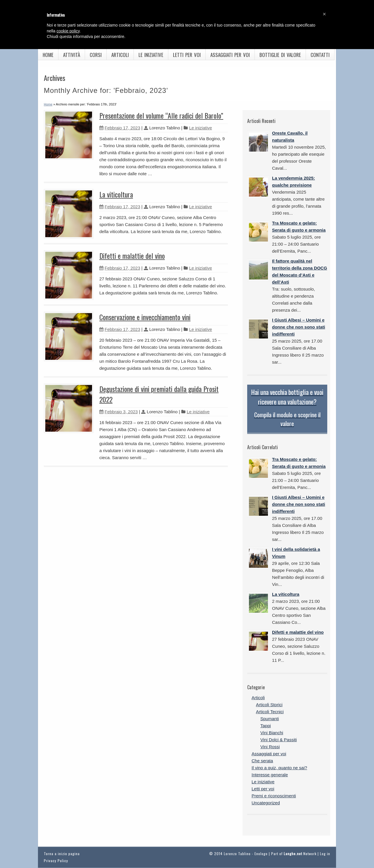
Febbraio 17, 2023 (120, 128)
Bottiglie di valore (280, 55)
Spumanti (270, 719)
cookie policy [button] (68, 31)
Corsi (96, 55)
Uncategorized (266, 803)
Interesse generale (270, 775)
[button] (324, 14)
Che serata (262, 761)
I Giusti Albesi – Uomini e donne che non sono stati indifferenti (299, 327)
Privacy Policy (56, 861)
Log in (325, 854)
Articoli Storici (269, 705)
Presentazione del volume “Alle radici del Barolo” (161, 115)
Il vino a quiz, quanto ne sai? (279, 768)
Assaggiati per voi (230, 55)
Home (48, 55)
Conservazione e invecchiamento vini (145, 317)
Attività (72, 55)
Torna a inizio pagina (62, 854)
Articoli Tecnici (270, 712)
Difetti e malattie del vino (132, 256)
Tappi (266, 726)
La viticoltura (116, 194)
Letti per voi (187, 55)
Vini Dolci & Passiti (279, 740)
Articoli (120, 55)
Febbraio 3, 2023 (118, 412)
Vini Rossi (270, 747)
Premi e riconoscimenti (274, 796)
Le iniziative (151, 55)
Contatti (320, 55)
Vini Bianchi (272, 733)
